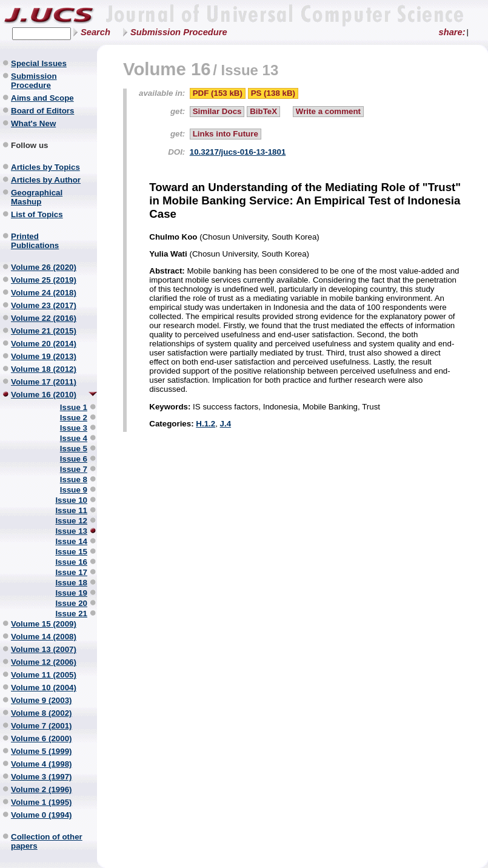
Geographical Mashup (37, 197)
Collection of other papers (47, 841)
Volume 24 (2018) (44, 293)
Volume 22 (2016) (44, 318)
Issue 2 (74, 418)
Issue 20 (71, 603)
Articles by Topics (45, 167)
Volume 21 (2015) (44, 331)
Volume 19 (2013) (44, 356)
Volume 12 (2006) (44, 662)
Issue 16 (71, 562)
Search (95, 32)
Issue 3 (74, 428)
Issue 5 (74, 449)
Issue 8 (74, 479)
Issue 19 (71, 593)
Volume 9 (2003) (42, 700)
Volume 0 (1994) (42, 815)
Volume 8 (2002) (42, 713)
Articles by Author (46, 180)
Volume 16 (167, 69)
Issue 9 (74, 490)
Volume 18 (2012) (44, 369)
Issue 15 (71, 552)
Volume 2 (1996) (42, 789)
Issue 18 (71, 583)
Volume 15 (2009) (44, 624)
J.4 (226, 424)
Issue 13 (71, 531)
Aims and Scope (42, 98)
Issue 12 (71, 521)
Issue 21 (71, 614)
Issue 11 (71, 510)
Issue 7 (74, 469)
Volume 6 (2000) (42, 738)
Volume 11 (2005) (44, 675)
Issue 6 (74, 459)
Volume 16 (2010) (44, 395)
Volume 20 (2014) (44, 344)
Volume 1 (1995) (42, 802)
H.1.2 (206, 424)
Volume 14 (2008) (44, 637)
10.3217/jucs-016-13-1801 (238, 152)
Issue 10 (71, 500)
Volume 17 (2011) (44, 382)
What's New (33, 123)
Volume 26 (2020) (44, 267)
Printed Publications (35, 241)
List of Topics (37, 214)
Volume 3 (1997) (42, 777)
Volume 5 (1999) (42, 751)
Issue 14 (71, 541)
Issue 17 (71, 572)
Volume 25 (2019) (44, 280)
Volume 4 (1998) (42, 764)
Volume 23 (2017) (44, 305)
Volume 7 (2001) (42, 726)
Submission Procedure (179, 32)
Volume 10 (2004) (44, 688)
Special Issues (39, 63)
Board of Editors (42, 111)
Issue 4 (74, 438)
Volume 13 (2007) (44, 649)
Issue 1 (74, 407)
